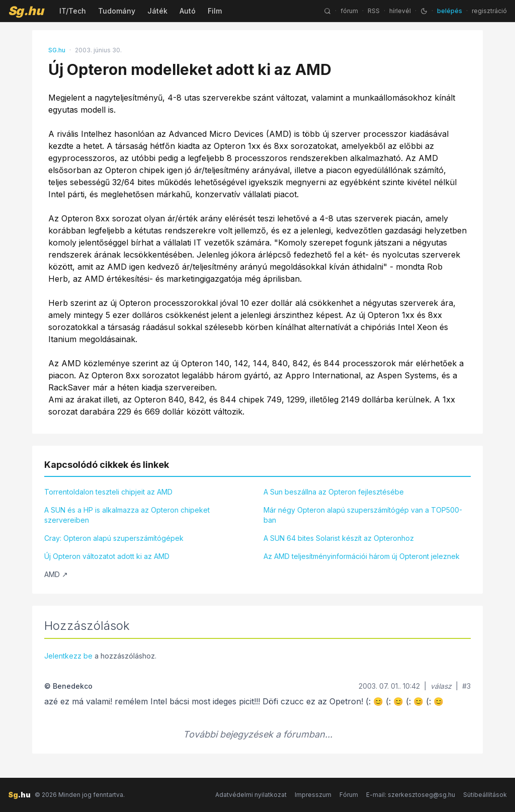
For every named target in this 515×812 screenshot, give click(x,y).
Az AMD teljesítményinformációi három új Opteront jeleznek (362, 556)
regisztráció (489, 11)
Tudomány (117, 11)
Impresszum (313, 795)
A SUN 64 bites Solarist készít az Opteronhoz (339, 538)
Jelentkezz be (68, 656)
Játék (157, 11)
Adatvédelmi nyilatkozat (251, 795)
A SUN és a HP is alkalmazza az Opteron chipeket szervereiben (127, 515)
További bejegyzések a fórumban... (258, 734)
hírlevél (400, 11)
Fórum (349, 795)
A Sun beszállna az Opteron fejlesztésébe (334, 492)
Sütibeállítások (485, 795)
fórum (349, 11)
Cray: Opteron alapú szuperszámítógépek (114, 538)
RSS (374, 11)
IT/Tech (73, 11)
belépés (450, 11)
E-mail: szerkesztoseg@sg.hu (411, 795)
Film (215, 11)
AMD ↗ (56, 574)
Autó (188, 11)
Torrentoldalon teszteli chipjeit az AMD (108, 492)
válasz (441, 686)
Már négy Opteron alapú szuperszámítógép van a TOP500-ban (363, 515)
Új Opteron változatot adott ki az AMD (107, 556)
